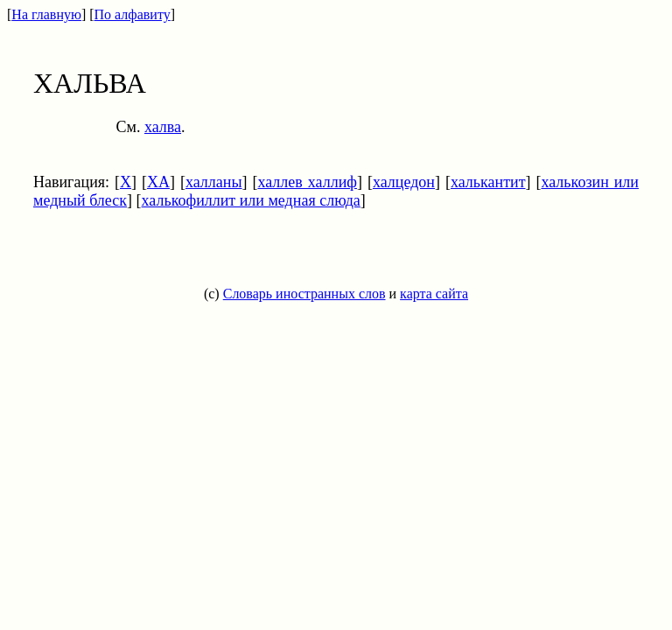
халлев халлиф (307, 182)
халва (163, 127)
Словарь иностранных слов (304, 294)
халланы (214, 182)
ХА (158, 182)
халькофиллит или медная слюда (251, 200)
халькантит (488, 182)
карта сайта (434, 294)
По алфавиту (133, 14)
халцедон (404, 182)
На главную (46, 14)
